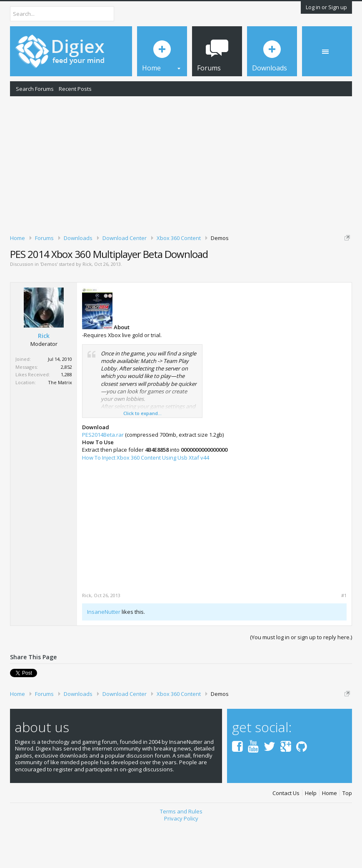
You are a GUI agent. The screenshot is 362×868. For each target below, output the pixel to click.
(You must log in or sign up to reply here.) (301, 680)
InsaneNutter (104, 655)
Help (311, 836)
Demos (49, 307)
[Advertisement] (181, 164)
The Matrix (60, 425)
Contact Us (286, 836)
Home (330, 836)
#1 (344, 638)
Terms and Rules (181, 854)
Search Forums (35, 89)
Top (347, 836)
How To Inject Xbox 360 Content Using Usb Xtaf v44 (146, 500)
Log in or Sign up (326, 7)
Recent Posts (75, 89)
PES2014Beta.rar (103, 477)
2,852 (66, 409)
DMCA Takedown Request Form (238, 270)
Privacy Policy (181, 861)
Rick (87, 307)
